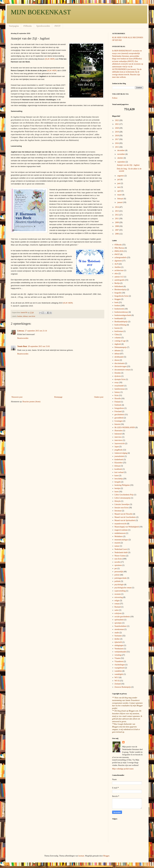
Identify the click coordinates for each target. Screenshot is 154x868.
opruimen (118, 565)
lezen (117, 492)
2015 (117, 147)
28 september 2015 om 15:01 (39, 346)
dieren (117, 360)
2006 (117, 234)
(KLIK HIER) (50, 59)
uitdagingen (119, 645)
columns (118, 338)
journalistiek (119, 456)
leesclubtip (119, 479)
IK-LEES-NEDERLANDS (125, 427)
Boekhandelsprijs (121, 322)
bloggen (118, 299)
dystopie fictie (120, 379)
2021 (117, 124)
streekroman (119, 629)
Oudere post (99, 397)
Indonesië (118, 434)
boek (116, 302)
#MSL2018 (119, 251)
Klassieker (119, 463)
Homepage (58, 397)
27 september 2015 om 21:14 (36, 331)
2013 (117, 211)
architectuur (119, 270)
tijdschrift (118, 642)
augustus (121, 176)
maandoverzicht (121, 524)
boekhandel (119, 318)
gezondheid (119, 418)
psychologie (119, 585)
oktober (120, 158)
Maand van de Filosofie (124, 514)
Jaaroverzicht (120, 443)
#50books (28, 26)
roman (117, 604)
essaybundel (119, 386)
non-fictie (32, 316)
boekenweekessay (121, 312)
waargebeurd (119, 668)
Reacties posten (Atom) (31, 402)
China (117, 335)
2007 (117, 230)
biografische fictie (121, 296)
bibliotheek (119, 286)
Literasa (21, 331)
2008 (117, 226)
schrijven (118, 613)
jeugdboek (118, 450)
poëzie (117, 575)
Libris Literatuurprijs (123, 498)
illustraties (118, 431)
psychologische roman (123, 588)
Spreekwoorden (43, 26)
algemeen (118, 261)
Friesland (118, 411)
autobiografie (120, 280)
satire (117, 610)
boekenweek (119, 309)
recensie (118, 594)
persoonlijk (119, 572)
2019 (117, 132)
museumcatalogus (121, 540)
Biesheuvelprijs (120, 290)
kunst (117, 476)
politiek (117, 581)
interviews (118, 440)
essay (117, 382)
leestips (117, 488)
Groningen (119, 421)
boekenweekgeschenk (123, 315)
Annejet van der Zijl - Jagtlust (128, 165)
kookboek (118, 469)
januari (120, 202)
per (116, 568)
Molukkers (119, 536)
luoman (81, 856)
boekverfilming (120, 325)
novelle (117, 562)
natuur (117, 546)
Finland (117, 402)
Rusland (118, 607)
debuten (118, 351)
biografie (118, 293)
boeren (117, 328)
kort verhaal (119, 472)
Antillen (118, 267)
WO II (117, 681)
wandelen (118, 671)
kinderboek (119, 460)
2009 (117, 222)
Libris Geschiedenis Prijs (124, 495)
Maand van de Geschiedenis (125, 517)
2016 (117, 143)
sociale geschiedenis (122, 617)
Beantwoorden (23, 338)
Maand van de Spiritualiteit (125, 520)
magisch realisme (121, 530)
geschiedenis (119, 415)
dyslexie (118, 376)
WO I (117, 677)
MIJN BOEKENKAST (41, 12)
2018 (117, 136)
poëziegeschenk (121, 578)
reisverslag (119, 597)
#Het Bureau (119, 248)
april (119, 191)
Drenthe (118, 373)
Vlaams (117, 658)
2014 (117, 207)
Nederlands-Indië (121, 552)
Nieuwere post (17, 397)
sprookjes (118, 623)
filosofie (118, 399)
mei (119, 187)
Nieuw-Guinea (120, 556)
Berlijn (117, 283)
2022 (117, 120)
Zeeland (118, 684)
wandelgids (119, 674)
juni (119, 183)
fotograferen (119, 408)
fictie (117, 395)
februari (120, 199)
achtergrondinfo (121, 257)
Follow (115, 98)
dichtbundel (119, 357)
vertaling (118, 655)
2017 (117, 139)
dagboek (118, 344)
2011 (117, 219)
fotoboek (118, 405)
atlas (116, 274)
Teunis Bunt (22, 346)
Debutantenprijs (121, 347)
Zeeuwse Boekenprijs (123, 687)
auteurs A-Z (119, 277)
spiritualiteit (119, 620)
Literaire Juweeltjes (122, 504)
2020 (117, 128)
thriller (117, 639)
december (121, 150)
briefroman (119, 331)
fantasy (117, 392)
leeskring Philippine (122, 485)
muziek (117, 543)
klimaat (117, 466)
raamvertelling (120, 591)
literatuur (118, 511)
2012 (117, 215)
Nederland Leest (121, 549)
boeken (20, 316)
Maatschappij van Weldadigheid (127, 527)
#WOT (58, 26)
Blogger (106, 856)
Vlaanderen (119, 661)
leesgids (118, 482)
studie (117, 633)
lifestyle (118, 501)
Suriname (118, 636)
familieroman (120, 389)
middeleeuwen (120, 533)
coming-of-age (120, 341)
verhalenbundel (120, 652)
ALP (116, 264)
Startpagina (14, 26)
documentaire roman (122, 370)
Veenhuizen (119, 649)
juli (119, 179)
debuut (25, 316)
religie (117, 601)
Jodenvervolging (121, 453)
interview (118, 437)
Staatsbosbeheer (121, 626)
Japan (117, 447)
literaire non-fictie (121, 508)
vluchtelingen (120, 665)
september (121, 162)
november (121, 154)
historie (117, 424)
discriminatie (119, 363)
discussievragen (121, 366)
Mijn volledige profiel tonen (123, 769)
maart (120, 195)
